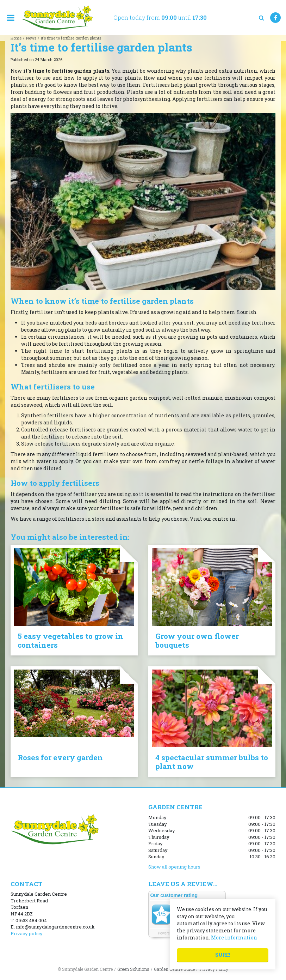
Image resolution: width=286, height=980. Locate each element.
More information (234, 937)
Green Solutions (133, 969)
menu (11, 18)
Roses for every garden (60, 757)
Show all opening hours (174, 867)
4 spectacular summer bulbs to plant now (212, 762)
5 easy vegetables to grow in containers (70, 640)
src (261, 18)
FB (275, 18)
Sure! (223, 955)
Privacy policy (27, 933)
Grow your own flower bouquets (197, 640)
